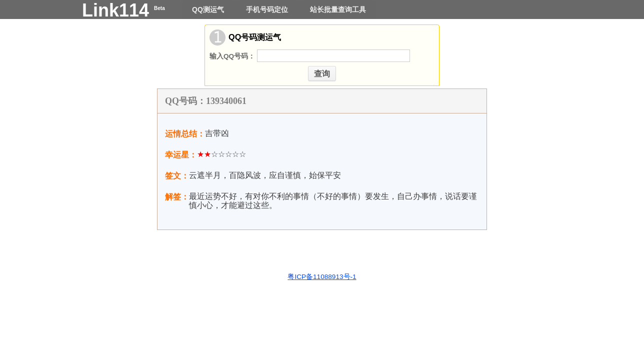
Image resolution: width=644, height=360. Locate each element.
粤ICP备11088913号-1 (322, 277)
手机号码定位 (268, 9)
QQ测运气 (209, 9)
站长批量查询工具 (338, 9)
